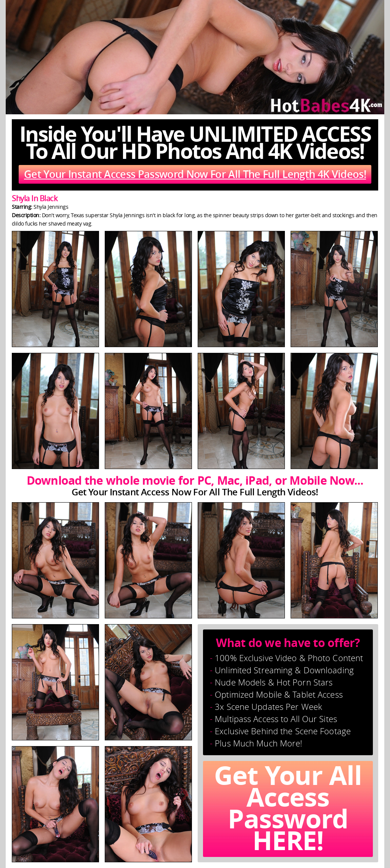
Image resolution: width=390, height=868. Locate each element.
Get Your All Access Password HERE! (288, 809)
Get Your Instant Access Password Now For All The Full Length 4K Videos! (195, 174)
